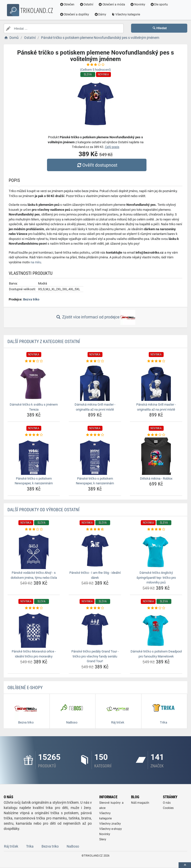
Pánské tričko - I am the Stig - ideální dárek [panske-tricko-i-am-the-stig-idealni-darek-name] (95, 575)
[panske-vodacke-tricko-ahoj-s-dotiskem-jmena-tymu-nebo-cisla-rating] (34, 529)
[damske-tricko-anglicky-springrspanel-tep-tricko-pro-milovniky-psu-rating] (156, 529)
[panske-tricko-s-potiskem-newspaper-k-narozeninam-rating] (34, 435)
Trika (30, 846)
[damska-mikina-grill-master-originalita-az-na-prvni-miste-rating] (95, 361)
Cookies (168, 808)
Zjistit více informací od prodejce (95, 317)
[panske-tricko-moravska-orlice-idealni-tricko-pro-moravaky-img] (34, 629)
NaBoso (73, 846)
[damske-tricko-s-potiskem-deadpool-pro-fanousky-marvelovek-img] (156, 629)
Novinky (139, 4)
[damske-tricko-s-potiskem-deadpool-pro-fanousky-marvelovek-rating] (156, 608)
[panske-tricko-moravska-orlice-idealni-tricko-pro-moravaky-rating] (34, 608)
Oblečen (68, 4)
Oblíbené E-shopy (25, 687)
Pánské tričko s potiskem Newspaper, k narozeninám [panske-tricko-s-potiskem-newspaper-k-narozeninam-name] (34, 481)
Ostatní (88, 4)
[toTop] (185, 865)
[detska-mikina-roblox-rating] (156, 435)
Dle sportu (160, 4)
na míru (36, 262)
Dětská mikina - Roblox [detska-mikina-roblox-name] (156, 478)
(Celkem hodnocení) (95, 70)
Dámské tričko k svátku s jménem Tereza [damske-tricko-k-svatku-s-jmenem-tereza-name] (34, 407)
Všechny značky (110, 824)
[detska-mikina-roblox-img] (156, 456)
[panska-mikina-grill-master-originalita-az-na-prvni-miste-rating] (156, 361)
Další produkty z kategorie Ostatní (44, 341)
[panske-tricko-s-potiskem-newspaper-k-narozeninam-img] (34, 456)
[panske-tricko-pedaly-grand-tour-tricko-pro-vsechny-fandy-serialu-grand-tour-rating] (95, 608)
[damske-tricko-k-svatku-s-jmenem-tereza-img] (34, 382)
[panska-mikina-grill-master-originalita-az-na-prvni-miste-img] (156, 382)
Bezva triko (31, 299)
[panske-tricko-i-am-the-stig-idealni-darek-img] (95, 550)
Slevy (103, 839)
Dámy (102, 14)
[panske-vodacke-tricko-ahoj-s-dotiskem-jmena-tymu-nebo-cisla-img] (34, 550)
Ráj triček (11, 846)
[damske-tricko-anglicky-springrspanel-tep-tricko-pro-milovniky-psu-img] (156, 550)
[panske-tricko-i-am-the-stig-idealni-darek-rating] (95, 529)
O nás (167, 803)
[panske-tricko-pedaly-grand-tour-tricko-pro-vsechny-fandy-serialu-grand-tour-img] (95, 629)
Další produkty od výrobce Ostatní (44, 510)
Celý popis (112, 147)
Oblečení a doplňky (76, 14)
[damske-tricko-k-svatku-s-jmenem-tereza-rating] (34, 361)
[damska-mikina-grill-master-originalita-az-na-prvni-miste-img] (95, 382)
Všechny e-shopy (111, 829)
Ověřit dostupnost (97, 165)
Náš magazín (140, 803)
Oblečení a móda (113, 4)
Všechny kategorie (127, 14)
